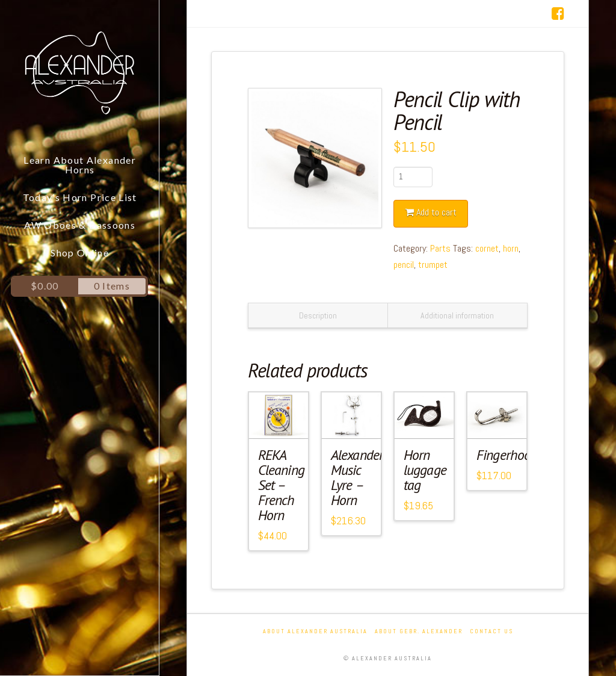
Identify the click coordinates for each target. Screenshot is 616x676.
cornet (487, 248)
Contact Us (491, 631)
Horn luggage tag (425, 470)
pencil (404, 265)
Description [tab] (318, 315)
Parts (440, 248)
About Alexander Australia (315, 631)
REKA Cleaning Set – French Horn (281, 485)
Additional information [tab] (457, 315)
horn (511, 248)
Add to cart (436, 212)
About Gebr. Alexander (419, 631)
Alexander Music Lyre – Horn (357, 477)
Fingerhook (507, 455)
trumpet (433, 265)
